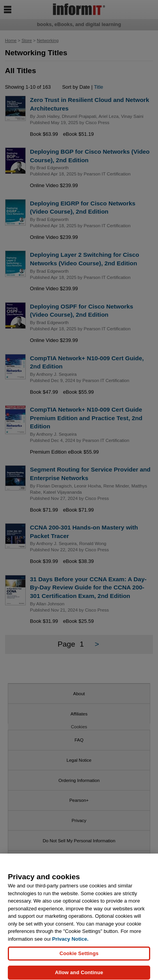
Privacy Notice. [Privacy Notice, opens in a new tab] (70, 942)
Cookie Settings (79, 957)
